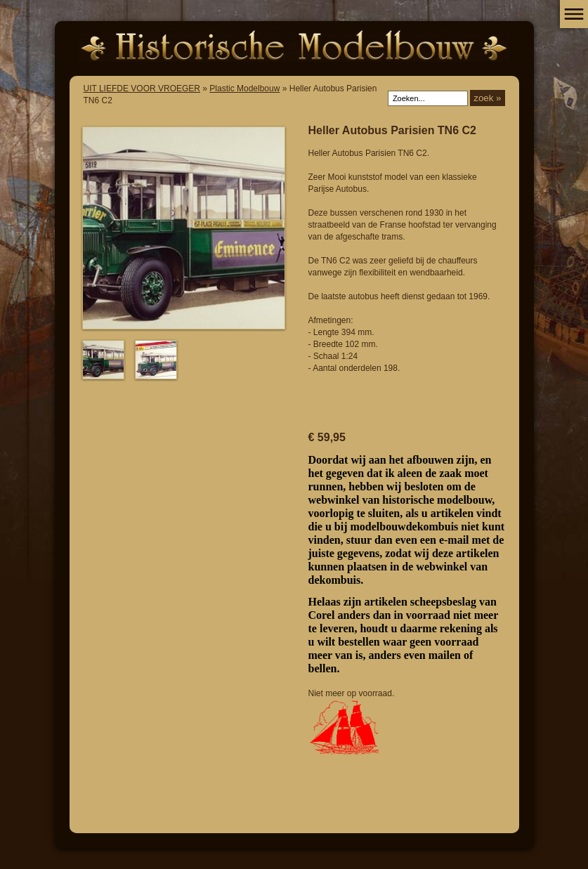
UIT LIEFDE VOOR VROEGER (142, 89)
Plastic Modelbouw (244, 89)
